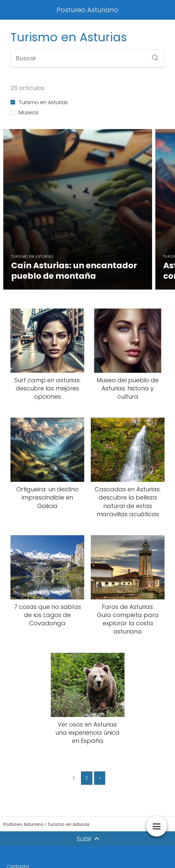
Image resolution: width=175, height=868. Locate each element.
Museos (24, 113)
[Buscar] (153, 56)
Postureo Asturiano (87, 10)
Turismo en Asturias (39, 102)
